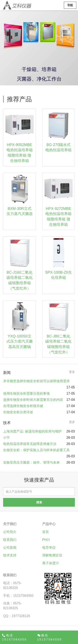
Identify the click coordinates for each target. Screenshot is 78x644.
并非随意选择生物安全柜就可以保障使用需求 (36, 381)
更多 (72, 372)
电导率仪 (49, 548)
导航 (70, 5)
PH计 (46, 540)
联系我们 (10, 540)
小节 (6, 438)
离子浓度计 (51, 563)
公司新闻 (10, 548)
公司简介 (10, 532)
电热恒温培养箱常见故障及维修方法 (30, 444)
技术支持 (10, 555)
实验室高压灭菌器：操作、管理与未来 (31, 462)
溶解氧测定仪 (52, 555)
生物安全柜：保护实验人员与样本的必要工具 (36, 450)
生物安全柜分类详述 (18, 412)
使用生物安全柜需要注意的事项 (26, 393)
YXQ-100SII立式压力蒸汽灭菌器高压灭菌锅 (20, 341)
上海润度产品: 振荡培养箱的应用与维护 (32, 431)
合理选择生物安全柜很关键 (23, 406)
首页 (46, 532)
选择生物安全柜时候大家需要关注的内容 (33, 400)
